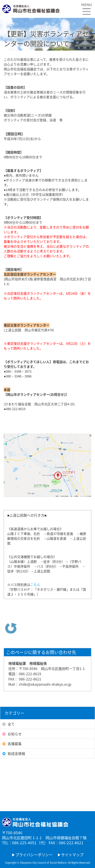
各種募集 (15, 744)
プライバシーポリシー (34, 855)
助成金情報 (16, 753)
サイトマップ (72, 855)
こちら (35, 585)
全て (11, 724)
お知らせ (15, 734)
